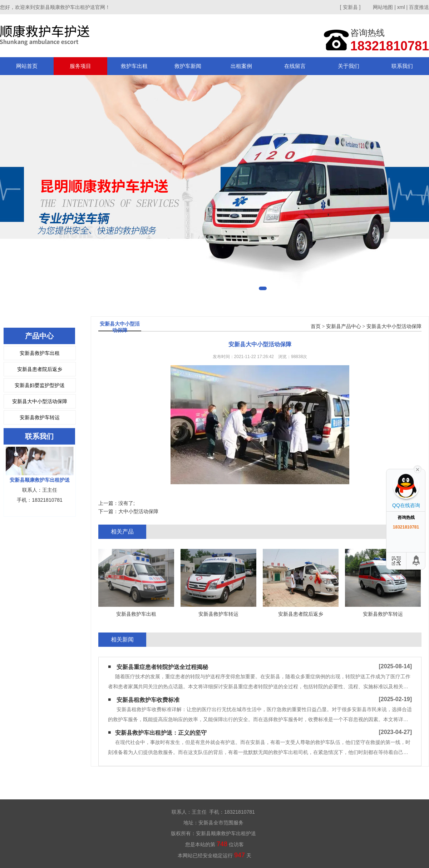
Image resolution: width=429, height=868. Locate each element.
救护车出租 (134, 66)
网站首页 (27, 66)
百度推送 (419, 7)
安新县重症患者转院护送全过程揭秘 (162, 667)
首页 (316, 326)
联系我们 (402, 66)
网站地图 (383, 7)
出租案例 (241, 66)
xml (401, 7)
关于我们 (349, 66)
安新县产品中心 (344, 326)
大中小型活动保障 (138, 511)
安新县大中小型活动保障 (40, 401)
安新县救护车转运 (40, 417)
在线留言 (295, 66)
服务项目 (80, 66)
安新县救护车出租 (40, 353)
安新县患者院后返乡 (40, 369)
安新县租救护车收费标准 (148, 700)
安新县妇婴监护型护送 (40, 385)
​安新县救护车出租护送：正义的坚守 (161, 733)
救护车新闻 (188, 66)
